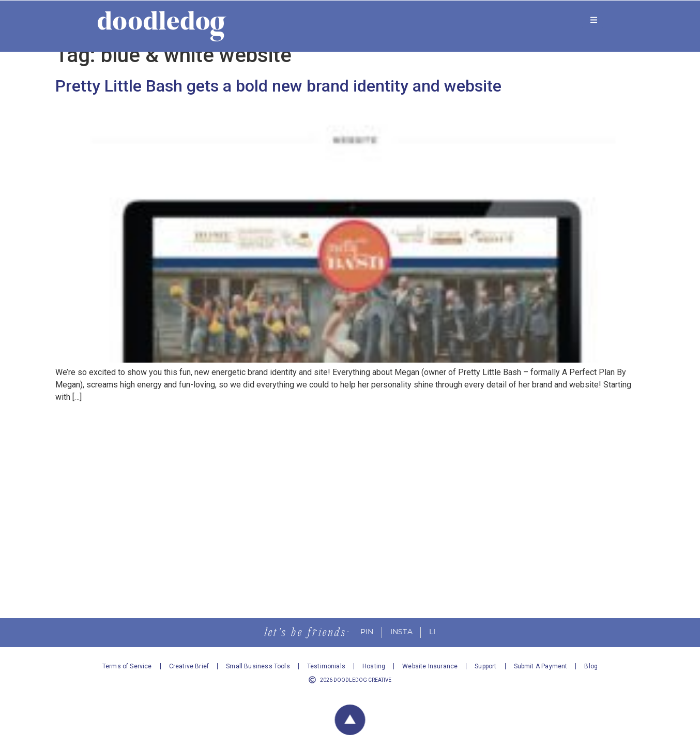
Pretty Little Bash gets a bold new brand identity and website (278, 98)
